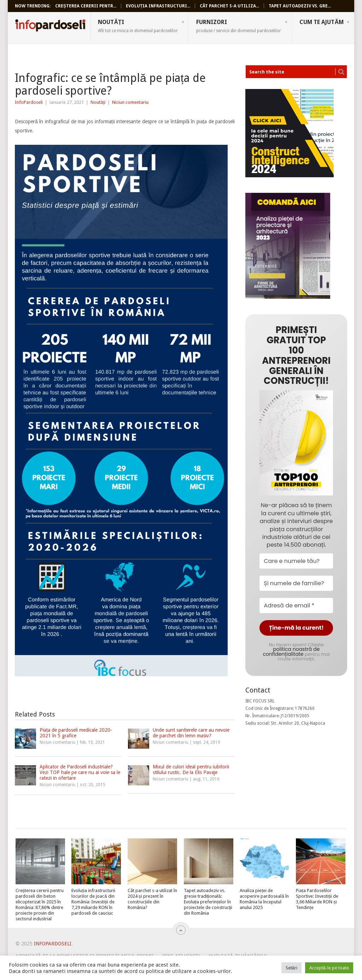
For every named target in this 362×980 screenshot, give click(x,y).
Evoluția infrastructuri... (158, 6)
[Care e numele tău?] (296, 561)
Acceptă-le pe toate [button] (329, 968)
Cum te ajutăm (322, 22)
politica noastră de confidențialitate (291, 652)
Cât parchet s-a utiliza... (229, 6)
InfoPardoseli (50, 26)
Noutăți (138, 26)
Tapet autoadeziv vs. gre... (300, 6)
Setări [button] (291, 968)
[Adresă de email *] (296, 605)
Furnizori (239, 26)
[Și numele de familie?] (296, 583)
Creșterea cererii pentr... (86, 6)
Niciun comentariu (130, 102)
